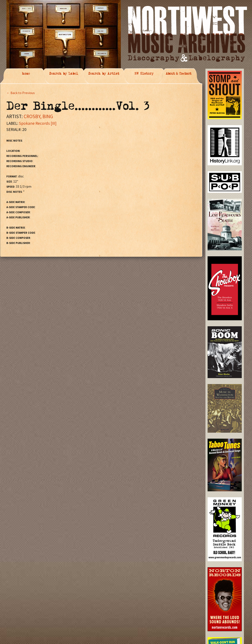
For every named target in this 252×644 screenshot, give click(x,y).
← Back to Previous (21, 93)
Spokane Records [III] (38, 123)
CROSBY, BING (38, 116)
